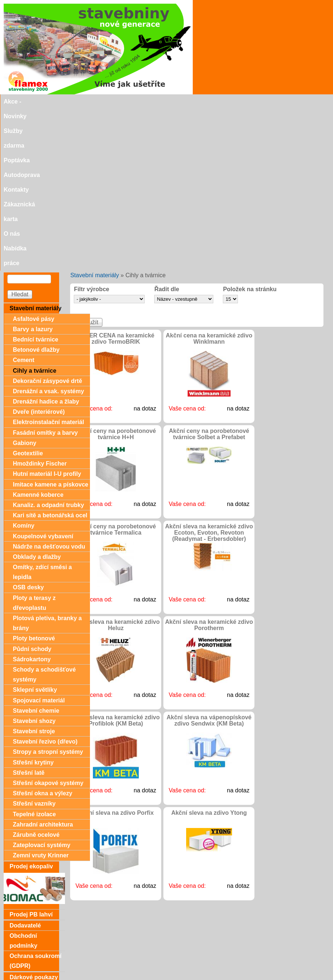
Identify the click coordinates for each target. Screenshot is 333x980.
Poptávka (115, 102)
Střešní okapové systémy (48, 621)
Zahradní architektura (43, 663)
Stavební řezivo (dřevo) (45, 580)
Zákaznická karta (235, 102)
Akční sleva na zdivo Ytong (209, 651)
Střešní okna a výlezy (43, 632)
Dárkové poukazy (34, 816)
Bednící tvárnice (36, 178)
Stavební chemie (36, 549)
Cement (24, 198)
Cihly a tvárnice (35, 209)
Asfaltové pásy (34, 157)
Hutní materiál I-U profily (47, 312)
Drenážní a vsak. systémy (48, 230)
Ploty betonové (34, 477)
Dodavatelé (25, 764)
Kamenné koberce (38, 333)
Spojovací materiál (39, 539)
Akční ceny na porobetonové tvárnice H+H (116, 272)
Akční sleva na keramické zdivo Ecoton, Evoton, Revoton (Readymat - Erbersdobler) (209, 371)
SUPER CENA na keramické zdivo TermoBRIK (116, 177)
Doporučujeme (30, 953)
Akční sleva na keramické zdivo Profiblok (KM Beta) (116, 559)
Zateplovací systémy (42, 684)
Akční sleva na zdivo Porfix (116, 651)
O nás (274, 102)
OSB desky (28, 426)
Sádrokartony (32, 498)
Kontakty (191, 102)
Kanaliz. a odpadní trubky (48, 343)
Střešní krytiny (33, 601)
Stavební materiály (95, 114)
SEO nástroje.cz (181, 977)
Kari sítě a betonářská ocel (50, 354)
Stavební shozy (34, 559)
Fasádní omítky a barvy (45, 271)
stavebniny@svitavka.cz (35, 966)
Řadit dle (167, 128)
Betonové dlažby (36, 188)
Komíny (24, 364)
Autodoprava (153, 102)
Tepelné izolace (34, 653)
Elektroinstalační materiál (48, 261)
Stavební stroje (34, 570)
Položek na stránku (250, 128)
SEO (145, 977)
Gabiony (25, 281)
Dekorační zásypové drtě (48, 219)
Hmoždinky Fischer (40, 302)
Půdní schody (32, 487)
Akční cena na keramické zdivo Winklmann (209, 177)
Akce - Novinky (25, 102)
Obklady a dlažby (37, 395)
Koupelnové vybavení (43, 375)
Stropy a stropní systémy (48, 590)
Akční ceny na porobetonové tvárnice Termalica (116, 368)
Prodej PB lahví (31, 753)
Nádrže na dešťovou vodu (49, 385)
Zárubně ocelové (36, 673)
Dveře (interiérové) (39, 250)
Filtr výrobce (91, 128)
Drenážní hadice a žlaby (46, 240)
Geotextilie (28, 292)
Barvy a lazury (33, 168)
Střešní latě (29, 611)
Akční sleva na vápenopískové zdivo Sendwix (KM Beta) (209, 559)
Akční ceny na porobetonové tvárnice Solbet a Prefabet (209, 272)
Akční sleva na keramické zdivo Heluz (116, 463)
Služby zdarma (74, 102)
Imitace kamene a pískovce (50, 323)
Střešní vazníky (34, 642)
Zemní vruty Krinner (41, 694)
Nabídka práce (309, 102)
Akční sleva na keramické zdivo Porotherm (209, 463)
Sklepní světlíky (35, 528)
